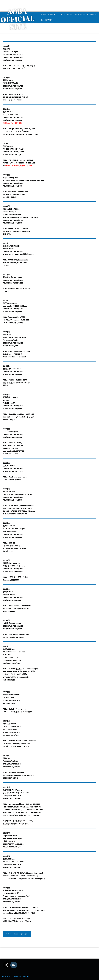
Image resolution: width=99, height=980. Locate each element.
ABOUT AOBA (79, 14)
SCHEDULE (52, 14)
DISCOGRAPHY (47, 20)
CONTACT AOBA (65, 14)
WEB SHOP (91, 14)
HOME (43, 14)
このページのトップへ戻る (17, 934)
